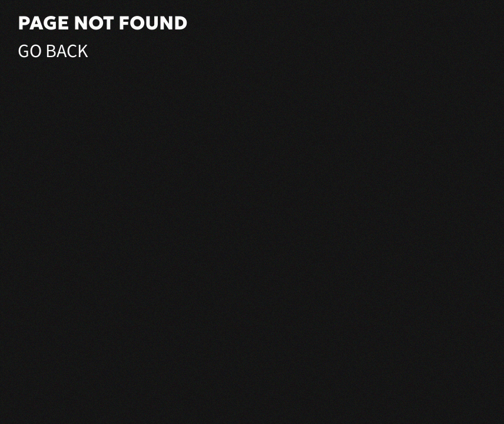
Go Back (53, 51)
